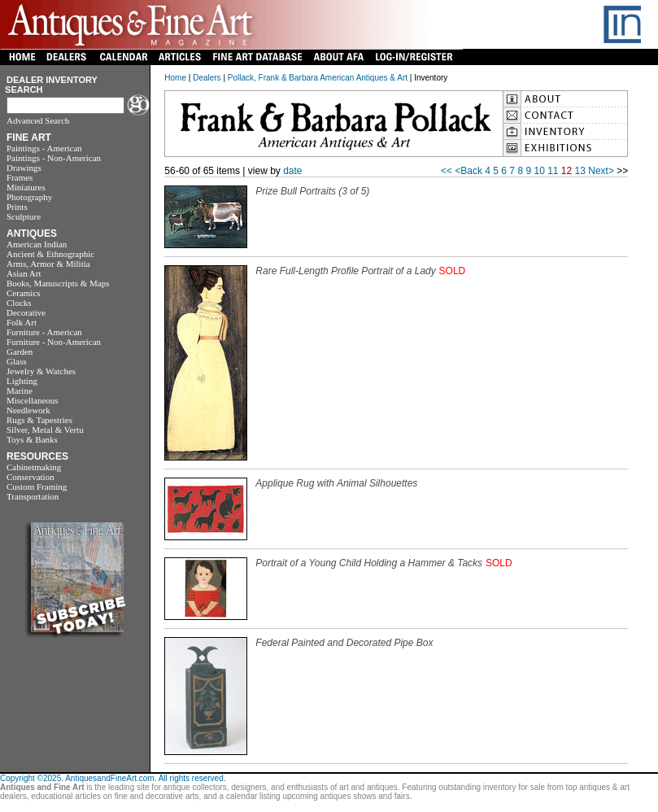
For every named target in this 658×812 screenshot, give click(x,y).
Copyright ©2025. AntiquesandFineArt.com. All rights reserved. (113, 778)
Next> (601, 171)
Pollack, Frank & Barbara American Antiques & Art (318, 78)
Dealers (207, 78)
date (292, 171)
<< (447, 171)
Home (175, 78)
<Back (468, 171)
